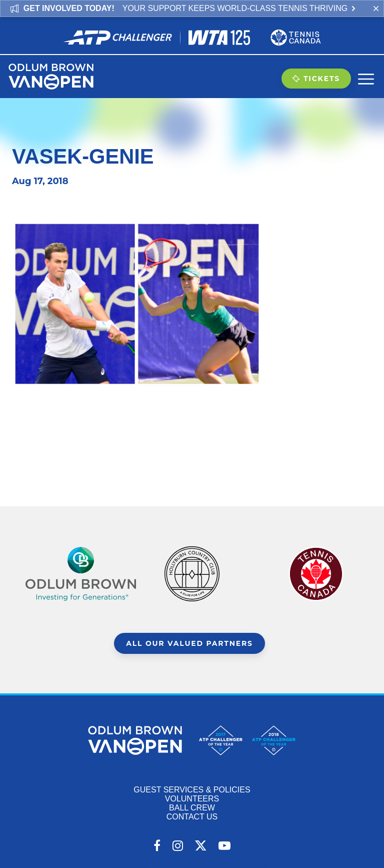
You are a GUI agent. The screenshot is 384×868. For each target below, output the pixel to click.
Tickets (316, 79)
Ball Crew (192, 808)
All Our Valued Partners (189, 643)
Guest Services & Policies (192, 790)
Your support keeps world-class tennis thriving (240, 8)
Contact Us (192, 817)
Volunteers (192, 799)
